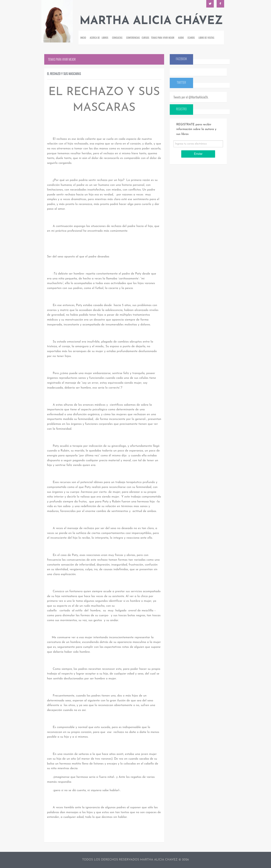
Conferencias (133, 38)
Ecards (191, 38)
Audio (181, 38)
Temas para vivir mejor (163, 38)
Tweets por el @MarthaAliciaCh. (191, 97)
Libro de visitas (206, 38)
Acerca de (95, 38)
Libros (105, 38)
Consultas (117, 38)
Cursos (145, 38)
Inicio (83, 38)
